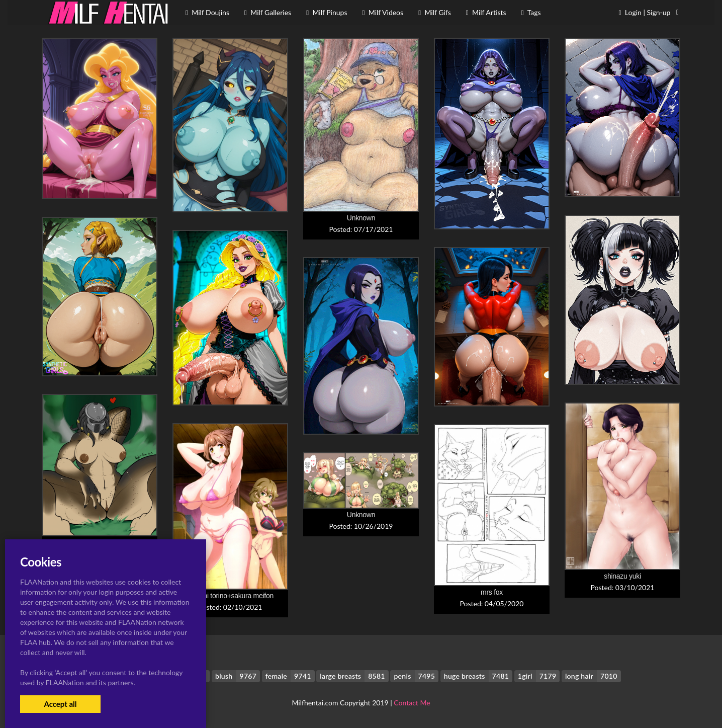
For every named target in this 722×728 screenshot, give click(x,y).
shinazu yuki (622, 576)
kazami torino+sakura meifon (230, 596)
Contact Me (412, 703)
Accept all (60, 704)
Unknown (361, 218)
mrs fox (492, 592)
